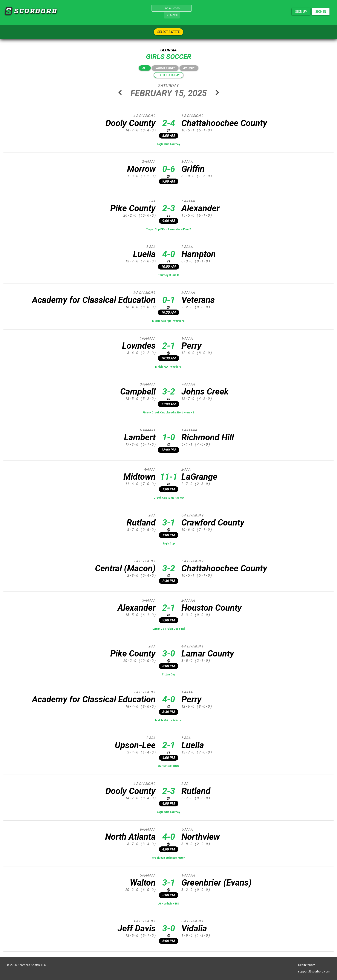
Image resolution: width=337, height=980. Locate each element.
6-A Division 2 (192, 116)
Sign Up (301, 12)
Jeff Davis (137, 928)
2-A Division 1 (145, 293)
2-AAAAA (188, 293)
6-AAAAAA (148, 430)
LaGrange (199, 477)
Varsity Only (165, 68)
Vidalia (194, 928)
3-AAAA (187, 162)
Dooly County (131, 123)
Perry (191, 346)
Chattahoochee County (224, 123)
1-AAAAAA (148, 338)
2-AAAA (187, 247)
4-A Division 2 (145, 116)
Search (172, 15)
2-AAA (186, 469)
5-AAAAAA (148, 875)
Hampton (199, 254)
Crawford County (213, 523)
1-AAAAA (188, 875)
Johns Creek (205, 392)
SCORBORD (8, 11)
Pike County (133, 208)
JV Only (189, 68)
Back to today (169, 75)
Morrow (141, 169)
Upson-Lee (135, 745)
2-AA (152, 201)
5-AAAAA (188, 201)
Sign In (321, 12)
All (145, 68)
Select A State (168, 32)
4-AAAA (150, 469)
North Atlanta (130, 837)
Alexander (200, 208)
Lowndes (139, 346)
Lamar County (208, 654)
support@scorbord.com (314, 971)
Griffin (193, 169)
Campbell (138, 392)
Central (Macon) (125, 568)
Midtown (139, 477)
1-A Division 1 (145, 921)
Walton (143, 883)
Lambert (140, 437)
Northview (201, 837)
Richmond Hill (208, 437)
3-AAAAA (149, 162)
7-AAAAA (188, 384)
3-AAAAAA (148, 384)
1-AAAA (187, 338)
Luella (144, 254)
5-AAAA (187, 830)
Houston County (212, 608)
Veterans (198, 300)
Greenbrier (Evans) (217, 883)
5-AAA (151, 247)
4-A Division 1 (192, 646)
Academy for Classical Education (94, 300)
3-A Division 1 (192, 921)
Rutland (141, 523)
